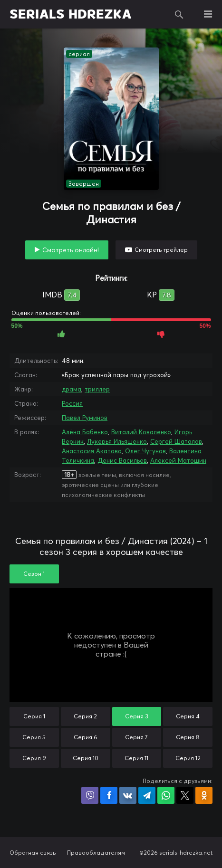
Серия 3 (137, 716)
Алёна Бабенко (85, 432)
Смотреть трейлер (161, 250)
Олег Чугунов (145, 451)
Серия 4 (188, 716)
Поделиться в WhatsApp (166, 795)
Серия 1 (34, 716)
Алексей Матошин (178, 460)
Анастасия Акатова (92, 451)
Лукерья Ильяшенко (117, 441)
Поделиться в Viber (90, 795)
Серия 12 (188, 758)
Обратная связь (33, 853)
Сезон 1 (34, 574)
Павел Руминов (85, 418)
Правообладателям (96, 853)
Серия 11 (136, 758)
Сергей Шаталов (176, 441)
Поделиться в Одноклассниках (204, 795)
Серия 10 (86, 758)
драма (72, 389)
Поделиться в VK (128, 795)
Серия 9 (34, 758)
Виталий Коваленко (141, 432)
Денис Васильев (122, 460)
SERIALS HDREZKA (71, 14)
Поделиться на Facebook (109, 795)
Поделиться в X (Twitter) (185, 795)
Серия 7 (136, 737)
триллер (97, 389)
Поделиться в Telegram (147, 795)
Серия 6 (86, 737)
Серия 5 (34, 737)
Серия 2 (85, 716)
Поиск (179, 14)
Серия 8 (188, 737)
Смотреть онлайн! (71, 250)
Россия (72, 403)
